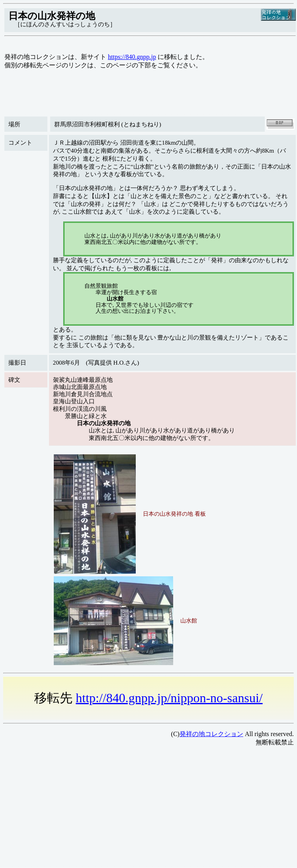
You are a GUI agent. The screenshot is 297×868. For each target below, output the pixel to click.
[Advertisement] (140, 809)
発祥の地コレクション (211, 734)
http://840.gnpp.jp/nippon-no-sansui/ (169, 698)
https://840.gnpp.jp (132, 57)
